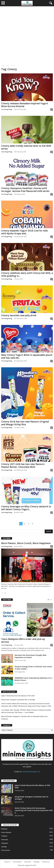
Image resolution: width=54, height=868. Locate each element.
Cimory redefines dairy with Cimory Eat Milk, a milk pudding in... (27, 274)
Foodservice (46, 862)
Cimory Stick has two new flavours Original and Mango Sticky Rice (25, 423)
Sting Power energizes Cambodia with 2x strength (18, 700)
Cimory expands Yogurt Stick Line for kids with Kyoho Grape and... (24, 232)
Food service (6, 850)
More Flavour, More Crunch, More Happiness (26, 543)
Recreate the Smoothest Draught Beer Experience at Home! (31, 656)
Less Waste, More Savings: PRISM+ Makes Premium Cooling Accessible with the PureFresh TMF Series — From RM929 (26, 711)
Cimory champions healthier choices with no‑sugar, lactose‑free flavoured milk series (25, 190)
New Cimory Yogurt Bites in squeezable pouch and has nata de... (27, 356)
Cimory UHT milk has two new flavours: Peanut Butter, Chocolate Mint (23, 466)
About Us (7, 862)
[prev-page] (2, 593)
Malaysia (4, 829)
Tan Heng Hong (7, 109)
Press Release (6, 832)
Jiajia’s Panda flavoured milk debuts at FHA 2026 (18, 696)
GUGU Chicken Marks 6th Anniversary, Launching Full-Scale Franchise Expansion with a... (34, 810)
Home (3, 66)
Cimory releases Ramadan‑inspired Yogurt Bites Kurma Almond (25, 105)
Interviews (28, 862)
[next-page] (5, 593)
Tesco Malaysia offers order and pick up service (23, 640)
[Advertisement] (27, 35)
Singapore (5, 843)
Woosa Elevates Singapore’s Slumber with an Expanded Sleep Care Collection (24, 718)
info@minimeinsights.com (31, 772)
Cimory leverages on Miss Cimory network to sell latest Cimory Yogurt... (26, 508)
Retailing (36, 862)
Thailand (4, 836)
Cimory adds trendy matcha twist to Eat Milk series (26, 147)
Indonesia (4, 840)
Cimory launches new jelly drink (19, 315)
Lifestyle (4, 847)
